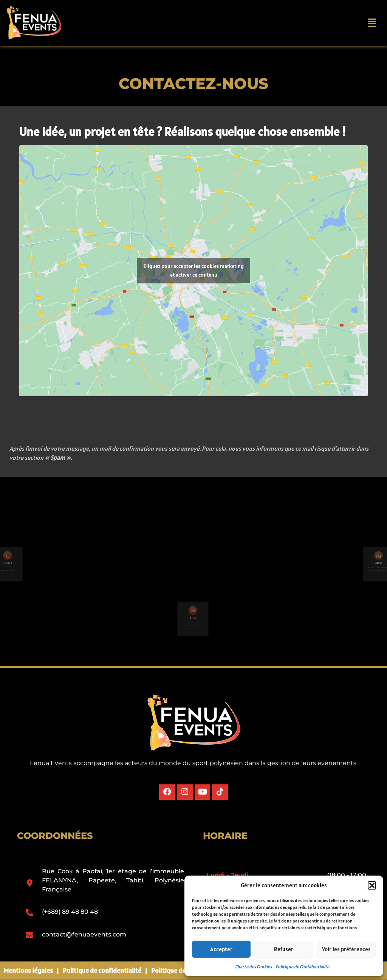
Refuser (284, 949)
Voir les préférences (346, 949)
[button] (372, 885)
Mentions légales (28, 970)
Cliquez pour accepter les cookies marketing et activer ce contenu (194, 270)
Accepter (221, 949)
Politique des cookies (182, 970)
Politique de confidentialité (102, 970)
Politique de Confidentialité (302, 967)
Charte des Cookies (253, 967)
